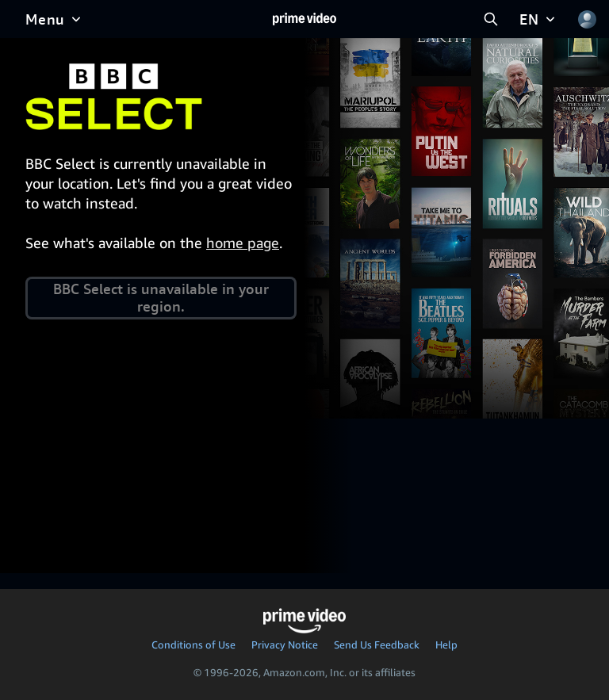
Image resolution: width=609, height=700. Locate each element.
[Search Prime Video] (491, 19)
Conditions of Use (193, 645)
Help (446, 645)
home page (243, 243)
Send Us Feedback (377, 645)
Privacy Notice (285, 645)
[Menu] (55, 19)
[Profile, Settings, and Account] (587, 19)
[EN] (539, 19)
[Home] (304, 19)
